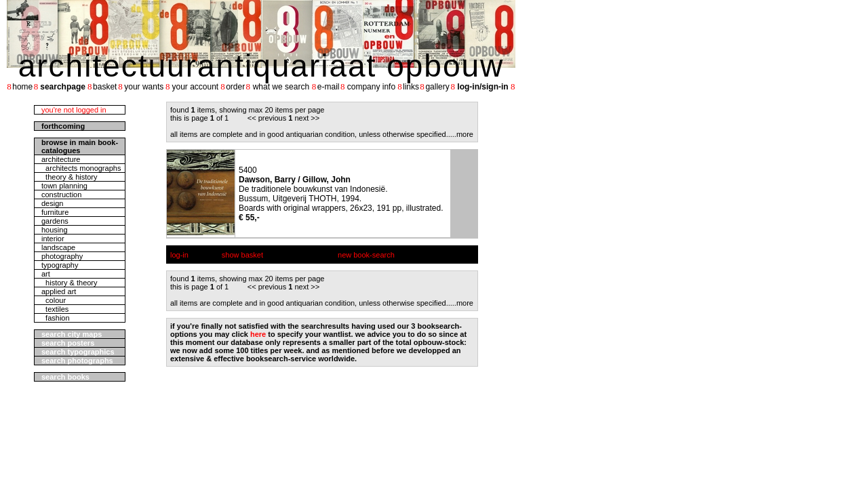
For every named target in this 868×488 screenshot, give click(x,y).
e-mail (329, 87)
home (22, 87)
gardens (55, 221)
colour (54, 300)
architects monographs (81, 168)
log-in (179, 255)
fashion (56, 318)
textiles (55, 309)
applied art (59, 291)
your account (195, 87)
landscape (58, 247)
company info (371, 87)
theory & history (70, 177)
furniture (55, 212)
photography (62, 256)
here (258, 334)
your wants (144, 87)
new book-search (366, 255)
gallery (437, 87)
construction (61, 195)
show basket (242, 255)
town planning (64, 186)
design (52, 203)
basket (105, 87)
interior (53, 239)
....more (461, 134)
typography (60, 265)
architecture (61, 159)
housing (55, 230)
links (411, 87)
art (46, 274)
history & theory (70, 283)
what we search (281, 87)
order (235, 87)
